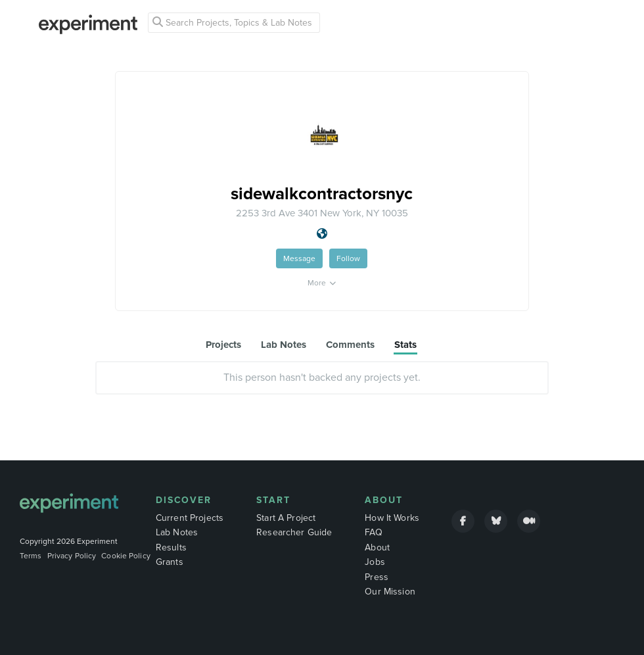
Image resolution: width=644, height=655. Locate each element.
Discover (184, 500)
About (384, 500)
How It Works (392, 518)
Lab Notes (177, 532)
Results (171, 547)
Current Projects (190, 518)
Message (299, 258)
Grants (170, 562)
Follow (348, 258)
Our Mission (390, 592)
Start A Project (286, 518)
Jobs (375, 562)
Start (273, 500)
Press (377, 577)
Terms (31, 556)
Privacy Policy (72, 556)
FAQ (373, 532)
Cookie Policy (126, 556)
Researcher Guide (294, 532)
